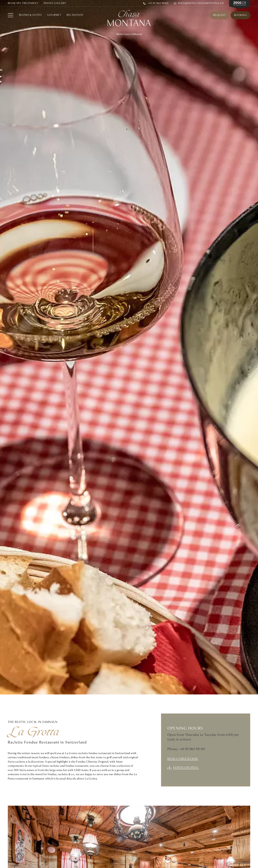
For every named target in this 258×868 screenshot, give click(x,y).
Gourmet (54, 15)
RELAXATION (75, 15)
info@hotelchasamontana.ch (199, 3)
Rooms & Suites (30, 15)
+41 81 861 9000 (156, 3)
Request (219, 15)
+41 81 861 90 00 (192, 749)
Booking (240, 15)
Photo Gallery (55, 3)
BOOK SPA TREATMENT (23, 3)
